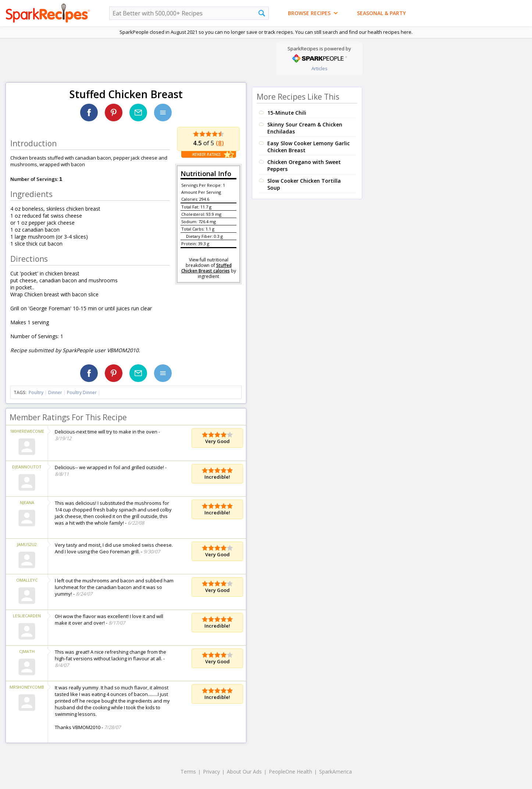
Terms (188, 772)
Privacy (211, 772)
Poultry (36, 392)
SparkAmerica (335, 772)
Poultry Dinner (82, 392)
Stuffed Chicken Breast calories (206, 268)
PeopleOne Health (290, 772)
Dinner (55, 392)
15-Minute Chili (287, 113)
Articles (319, 68)
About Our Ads (244, 772)
